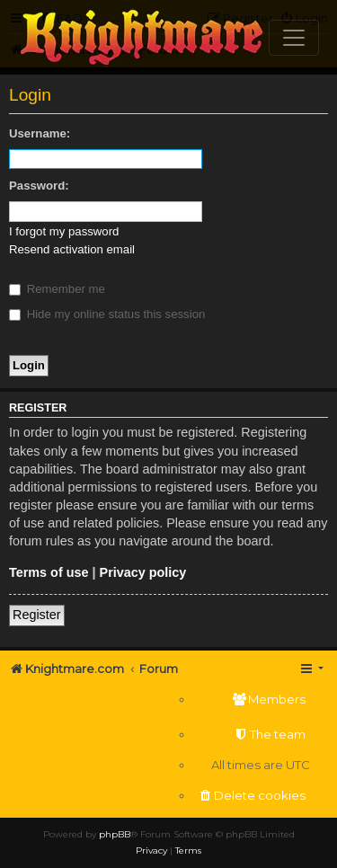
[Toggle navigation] (294, 38)
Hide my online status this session (107, 314)
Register (37, 615)
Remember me (57, 289)
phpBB (115, 834)
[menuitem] (252, 700)
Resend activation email (72, 249)
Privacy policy (143, 572)
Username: (40, 133)
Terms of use (49, 572)
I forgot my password (64, 231)
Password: (39, 186)
